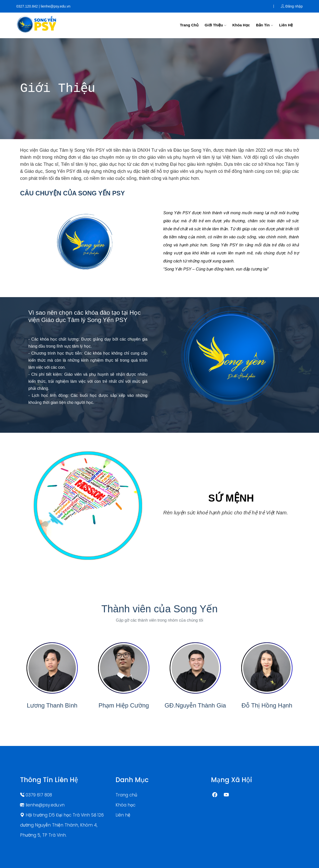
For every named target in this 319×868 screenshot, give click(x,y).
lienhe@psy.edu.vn (42, 805)
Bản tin (264, 25)
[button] (41, 506)
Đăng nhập (292, 6)
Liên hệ (286, 25)
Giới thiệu (216, 25)
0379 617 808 (36, 795)
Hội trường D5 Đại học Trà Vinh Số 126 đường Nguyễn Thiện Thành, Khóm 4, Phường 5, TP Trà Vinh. (62, 825)
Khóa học (241, 25)
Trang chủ (189, 25)
